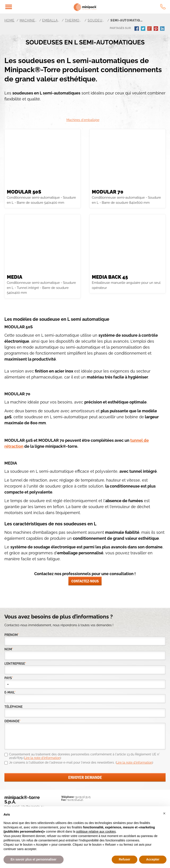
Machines (28, 20)
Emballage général (51, 20)
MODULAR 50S (24, 192)
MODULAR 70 (108, 192)
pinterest (156, 29)
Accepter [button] (153, 859)
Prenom (12, 635)
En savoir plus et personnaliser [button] (34, 859)
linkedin (163, 29)
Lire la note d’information (42, 758)
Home (9, 20)
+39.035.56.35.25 (82, 797)
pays (9, 678)
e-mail (10, 692)
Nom (9, 649)
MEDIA (15, 277)
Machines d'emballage (83, 120)
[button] (164, 813)
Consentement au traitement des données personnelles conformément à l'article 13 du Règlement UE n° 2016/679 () (84, 756)
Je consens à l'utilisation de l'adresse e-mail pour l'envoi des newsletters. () (81, 762)
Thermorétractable (74, 20)
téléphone (13, 707)
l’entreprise (13, 664)
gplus (150, 29)
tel (163, 7)
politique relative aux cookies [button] (96, 832)
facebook (137, 29)
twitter (144, 29)
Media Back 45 (110, 277)
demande (12, 721)
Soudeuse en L (96, 20)
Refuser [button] (125, 859)
